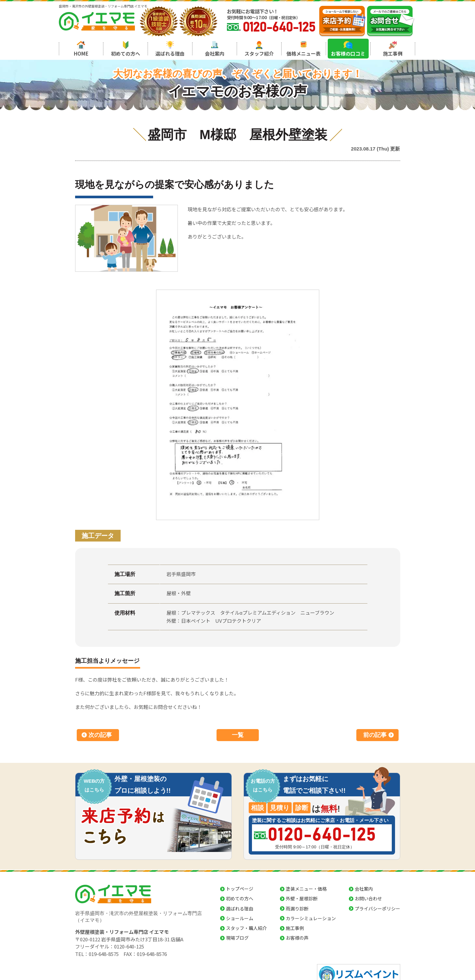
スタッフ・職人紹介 (246, 928)
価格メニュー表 (303, 53)
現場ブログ (237, 938)
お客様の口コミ (348, 53)
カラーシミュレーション (311, 918)
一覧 (238, 735)
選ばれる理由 (170, 53)
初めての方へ (125, 53)
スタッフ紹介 (259, 53)
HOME (81, 53)
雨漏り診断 (297, 908)
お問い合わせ (368, 898)
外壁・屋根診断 (302, 898)
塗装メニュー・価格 (306, 889)
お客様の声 (297, 938)
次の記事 (100, 735)
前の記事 (375, 735)
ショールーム (240, 918)
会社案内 (215, 53)
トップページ (240, 889)
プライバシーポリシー (377, 908)
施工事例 (393, 53)
